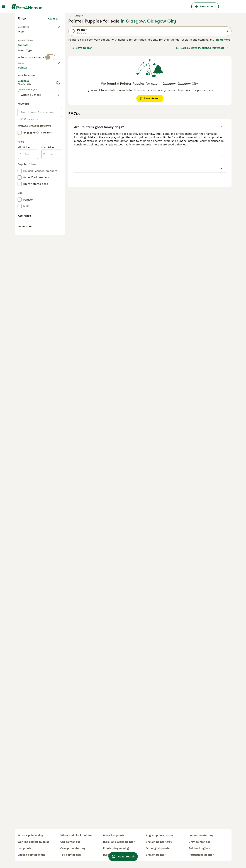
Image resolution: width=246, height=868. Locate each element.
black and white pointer (119, 842)
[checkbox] (20, 162)
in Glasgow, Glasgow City (148, 83)
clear (56, 143)
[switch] (50, 136)
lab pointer (25, 848)
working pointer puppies (33, 842)
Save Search (82, 110)
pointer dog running (116, 848)
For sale (26, 114)
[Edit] (58, 241)
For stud (26, 122)
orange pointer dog (73, 848)
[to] (52, 312)
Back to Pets (26, 89)
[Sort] (202, 110)
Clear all (54, 81)
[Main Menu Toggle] (4, 6)
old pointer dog (70, 842)
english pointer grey (159, 842)
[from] (28, 312)
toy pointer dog (70, 855)
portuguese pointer (201, 855)
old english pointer (158, 848)
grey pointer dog (199, 842)
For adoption (47, 114)
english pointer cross (160, 835)
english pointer (156, 855)
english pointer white (31, 855)
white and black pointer (76, 835)
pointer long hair (199, 848)
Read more (223, 102)
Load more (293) (51, 226)
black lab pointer (114, 835)
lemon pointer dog (201, 835)
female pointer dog (30, 835)
